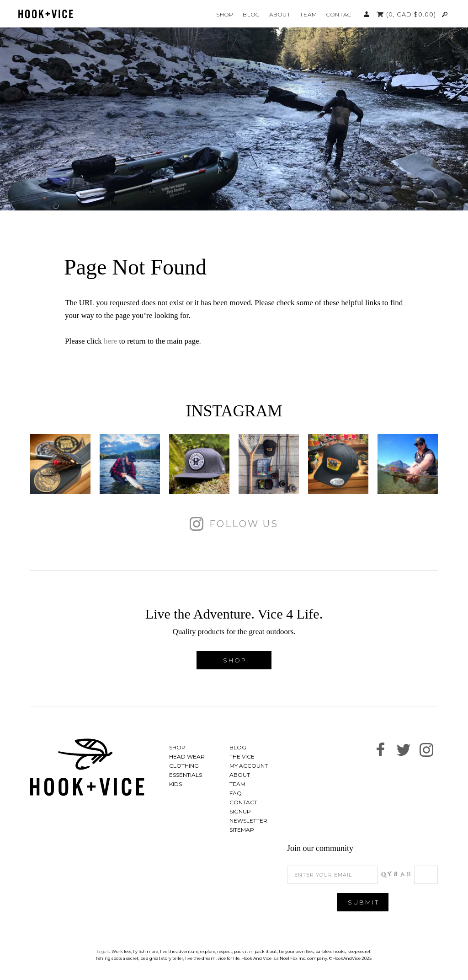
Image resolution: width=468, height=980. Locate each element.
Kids (175, 784)
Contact (341, 14)
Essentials (186, 775)
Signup (240, 811)
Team (308, 14)
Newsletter (248, 821)
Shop (225, 14)
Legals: (104, 951)
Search (445, 14)
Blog (251, 14)
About (280, 14)
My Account (367, 14)
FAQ (236, 793)
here (110, 341)
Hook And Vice (87, 767)
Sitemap (242, 830)
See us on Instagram (426, 750)
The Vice (242, 757)
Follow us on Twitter (404, 750)
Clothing (184, 766)
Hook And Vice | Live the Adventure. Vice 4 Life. (46, 14)
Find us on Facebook (381, 750)
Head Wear (187, 757)
